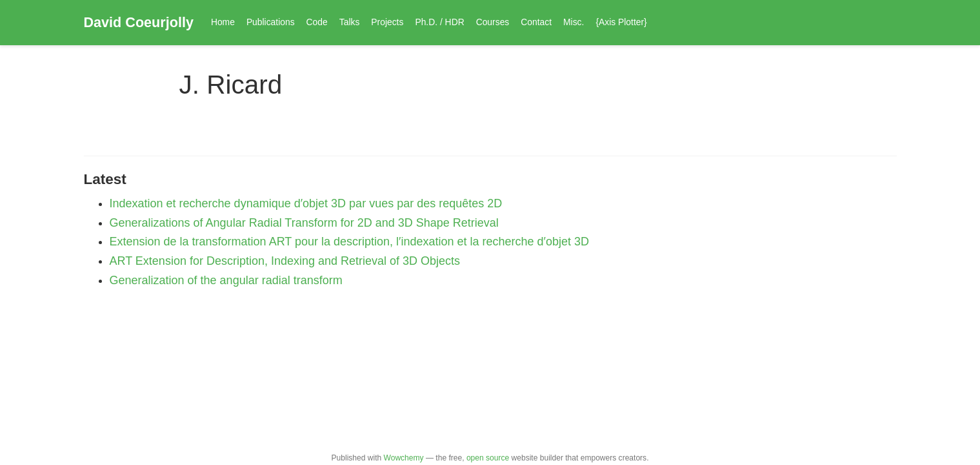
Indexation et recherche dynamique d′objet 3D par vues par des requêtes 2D (306, 203)
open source (488, 458)
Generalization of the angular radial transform (226, 280)
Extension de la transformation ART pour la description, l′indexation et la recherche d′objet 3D (350, 242)
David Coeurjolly (139, 22)
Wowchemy (404, 458)
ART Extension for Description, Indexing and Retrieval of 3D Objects (285, 261)
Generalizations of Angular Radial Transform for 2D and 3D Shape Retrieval (304, 223)
